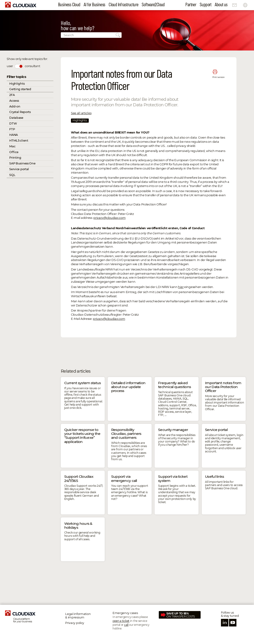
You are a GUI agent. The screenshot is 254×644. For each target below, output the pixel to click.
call (126, 625)
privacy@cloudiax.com (109, 218)
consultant (32, 66)
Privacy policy (75, 623)
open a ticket (121, 621)
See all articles (81, 113)
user (10, 66)
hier (181, 287)
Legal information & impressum (78, 616)
